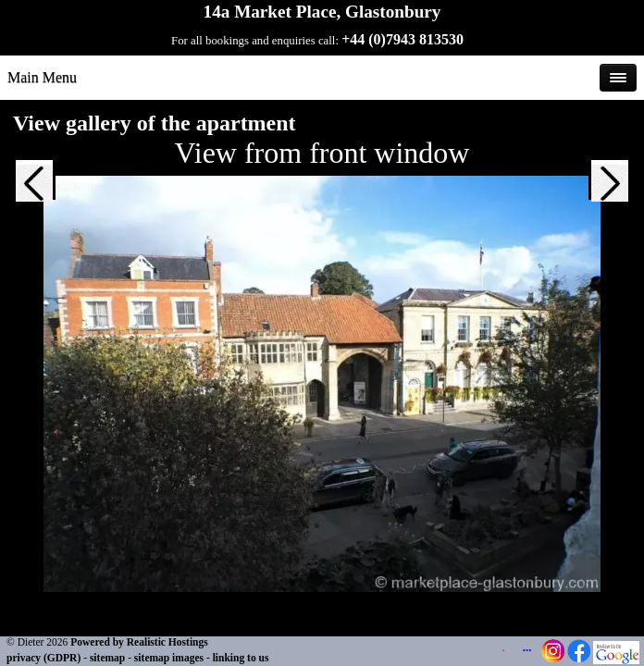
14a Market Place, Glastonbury (322, 12)
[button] (34, 197)
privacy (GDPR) (43, 658)
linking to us (241, 658)
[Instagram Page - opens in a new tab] (553, 659)
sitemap (107, 658)
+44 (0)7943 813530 (402, 39)
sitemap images (169, 658)
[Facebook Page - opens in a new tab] (579, 659)
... (527, 647)
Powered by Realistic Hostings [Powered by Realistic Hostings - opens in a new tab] (139, 642)
